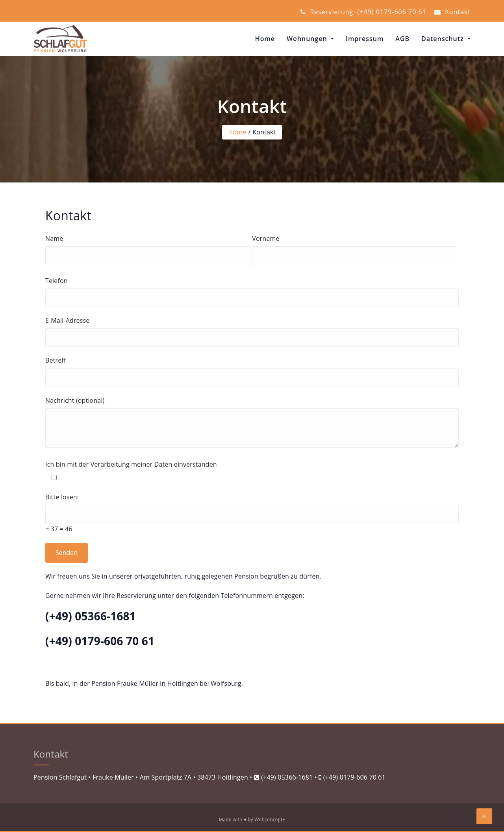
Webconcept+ (270, 821)
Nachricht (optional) (252, 424)
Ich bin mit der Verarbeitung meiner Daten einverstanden (252, 472)
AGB (402, 39)
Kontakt (452, 12)
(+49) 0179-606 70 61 (354, 777)
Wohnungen (308, 39)
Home (265, 39)
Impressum (365, 39)
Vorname (355, 249)
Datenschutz (444, 39)
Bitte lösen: (252, 514)
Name (148, 249)
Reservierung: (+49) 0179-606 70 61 (363, 12)
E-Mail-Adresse (252, 331)
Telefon (252, 292)
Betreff (252, 371)
